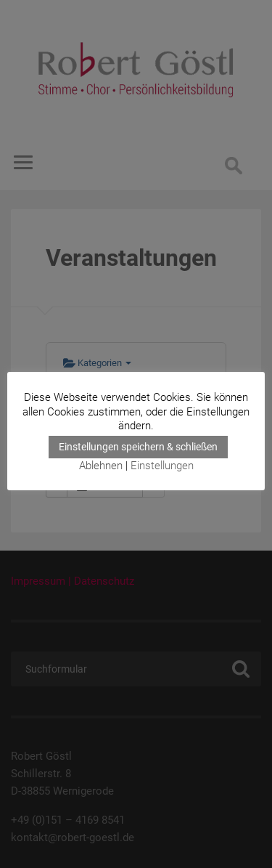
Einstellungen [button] (162, 466)
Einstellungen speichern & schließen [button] (138, 447)
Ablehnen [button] (101, 466)
